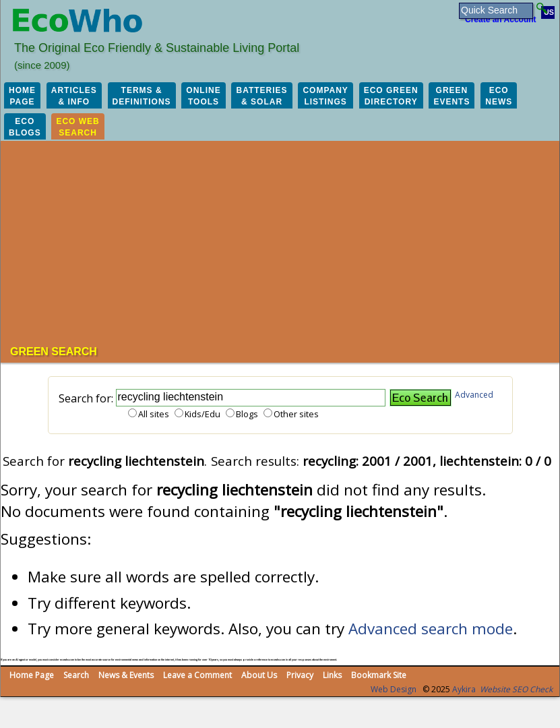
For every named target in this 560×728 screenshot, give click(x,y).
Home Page (32, 675)
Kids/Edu (203, 414)
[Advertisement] (285, 245)
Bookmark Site (379, 675)
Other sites (296, 414)
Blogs (247, 414)
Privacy (300, 675)
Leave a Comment (197, 675)
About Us (259, 675)
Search (76, 675)
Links (332, 675)
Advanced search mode (431, 629)
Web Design (394, 689)
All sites (154, 414)
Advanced (474, 395)
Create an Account (501, 20)
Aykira (464, 689)
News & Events (126, 675)
